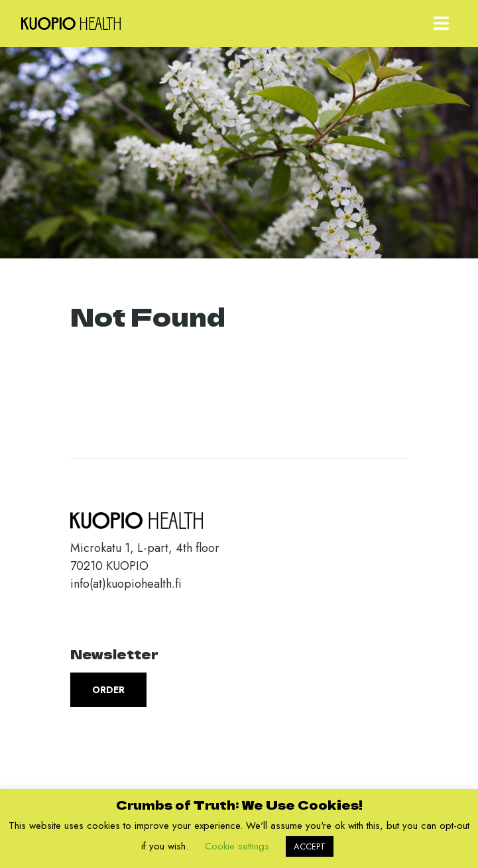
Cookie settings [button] (237, 846)
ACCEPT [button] (310, 846)
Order (108, 690)
